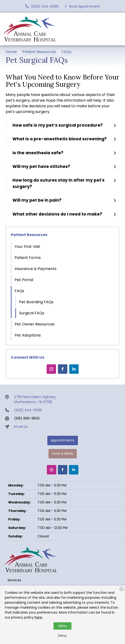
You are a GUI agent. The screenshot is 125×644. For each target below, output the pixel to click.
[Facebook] (63, 369)
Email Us (21, 427)
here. (39, 617)
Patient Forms (28, 258)
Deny (62, 636)
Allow (62, 626)
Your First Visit (27, 247)
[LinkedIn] (74, 369)
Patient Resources (39, 52)
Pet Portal (24, 280)
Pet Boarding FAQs (36, 302)
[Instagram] (51, 369)
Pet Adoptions (28, 335)
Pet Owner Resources (35, 324)
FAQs (67, 52)
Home (11, 52)
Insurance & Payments (36, 269)
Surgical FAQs (32, 313)
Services (14, 580)
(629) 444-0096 (28, 410)
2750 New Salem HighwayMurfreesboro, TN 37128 (35, 399)
